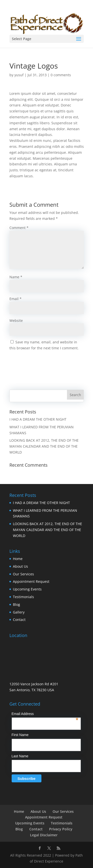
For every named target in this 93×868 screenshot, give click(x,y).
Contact (19, 620)
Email (15, 299)
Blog (16, 604)
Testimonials (23, 597)
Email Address (45, 714)
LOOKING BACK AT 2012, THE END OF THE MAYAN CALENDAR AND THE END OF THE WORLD (44, 446)
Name (16, 277)
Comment (19, 228)
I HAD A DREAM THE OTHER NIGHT (38, 419)
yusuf (19, 75)
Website (16, 320)
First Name (20, 735)
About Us (20, 566)
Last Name (20, 756)
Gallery (19, 612)
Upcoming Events (27, 589)
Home (18, 559)
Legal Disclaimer (44, 835)
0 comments (61, 75)
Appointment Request (31, 581)
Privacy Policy (61, 829)
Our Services (23, 574)
